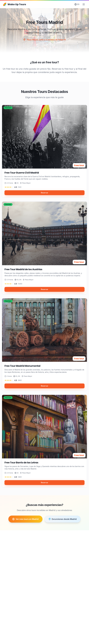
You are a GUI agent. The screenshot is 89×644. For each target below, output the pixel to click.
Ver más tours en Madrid (25, 519)
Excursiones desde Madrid (63, 519)
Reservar (45, 195)
